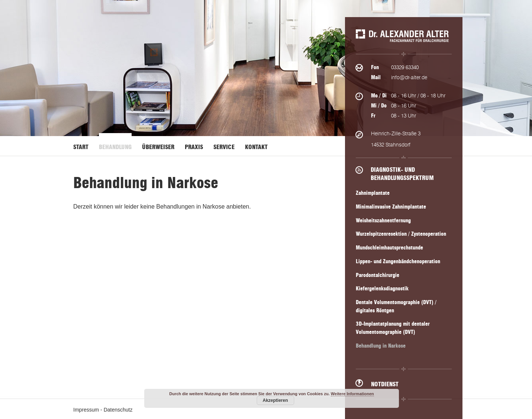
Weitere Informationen (352, 394)
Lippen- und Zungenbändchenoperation (398, 262)
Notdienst (385, 384)
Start (81, 147)
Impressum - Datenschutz (103, 410)
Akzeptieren (275, 400)
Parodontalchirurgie (378, 275)
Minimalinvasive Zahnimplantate (391, 207)
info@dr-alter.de (409, 78)
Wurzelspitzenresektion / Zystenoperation (401, 234)
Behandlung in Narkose (381, 346)
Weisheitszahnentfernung (383, 221)
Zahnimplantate (373, 193)
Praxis (194, 147)
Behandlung (115, 147)
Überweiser (158, 147)
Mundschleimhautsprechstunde (389, 248)
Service (224, 147)
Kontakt (256, 147)
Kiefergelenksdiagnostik (382, 289)
